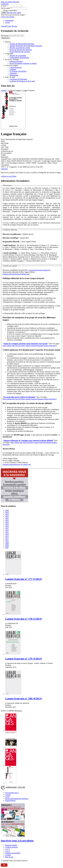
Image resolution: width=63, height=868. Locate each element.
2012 (7, 538)
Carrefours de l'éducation (18, 79)
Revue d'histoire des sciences (20, 52)
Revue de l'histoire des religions (21, 50)
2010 (7, 542)
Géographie (9, 54)
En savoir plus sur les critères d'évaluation (19, 397)
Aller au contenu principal (10, 2)
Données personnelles (13, 853)
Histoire (8, 42)
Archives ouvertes (12, 847)
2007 (7, 548)
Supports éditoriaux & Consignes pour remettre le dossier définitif (28, 440)
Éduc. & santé (10, 77)
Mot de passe (6, 8)
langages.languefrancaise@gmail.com (16, 274)
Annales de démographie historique (22, 44)
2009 (7, 544)
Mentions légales (11, 845)
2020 (7, 522)
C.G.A (8, 851)
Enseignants (9, 20)
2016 (7, 530)
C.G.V (8, 849)
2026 (7, 510)
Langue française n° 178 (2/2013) (24, 619)
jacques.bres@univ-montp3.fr (39, 270)
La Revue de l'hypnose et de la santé (22, 81)
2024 (7, 514)
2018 (7, 526)
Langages (13, 69)
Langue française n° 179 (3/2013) (24, 659)
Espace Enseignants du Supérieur (17, 799)
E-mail (4, 6)
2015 (7, 532)
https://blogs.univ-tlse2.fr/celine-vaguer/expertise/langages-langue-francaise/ (29, 346)
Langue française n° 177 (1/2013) (24, 579)
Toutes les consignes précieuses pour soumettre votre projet (26, 344)
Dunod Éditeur (10, 801)
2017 (7, 528)
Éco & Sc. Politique (12, 59)
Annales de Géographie (18, 56)
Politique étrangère (16, 61)
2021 (7, 520)
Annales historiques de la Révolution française (26, 46)
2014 (7, 534)
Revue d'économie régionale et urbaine (23, 63)
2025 (7, 512)
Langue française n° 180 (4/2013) (24, 698)
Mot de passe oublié (14, 13)
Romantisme (14, 75)
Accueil (4, 90)
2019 (7, 524)
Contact (8, 795)
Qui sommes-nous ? (12, 793)
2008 (7, 546)
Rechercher (5, 36)
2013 (7, 536)
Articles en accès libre (9, 176)
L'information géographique (19, 58)
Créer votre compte (8, 17)
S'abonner (4, 169)
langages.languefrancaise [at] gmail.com (17, 464)
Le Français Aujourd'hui (18, 71)
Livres (7, 22)
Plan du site (9, 857)
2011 (7, 540)
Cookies (8, 855)
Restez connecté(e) (10, 11)
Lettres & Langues (12, 65)
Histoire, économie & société (20, 48)
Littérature (13, 73)
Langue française (16, 67)
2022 (7, 518)
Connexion (5, 4)
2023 (7, 516)
